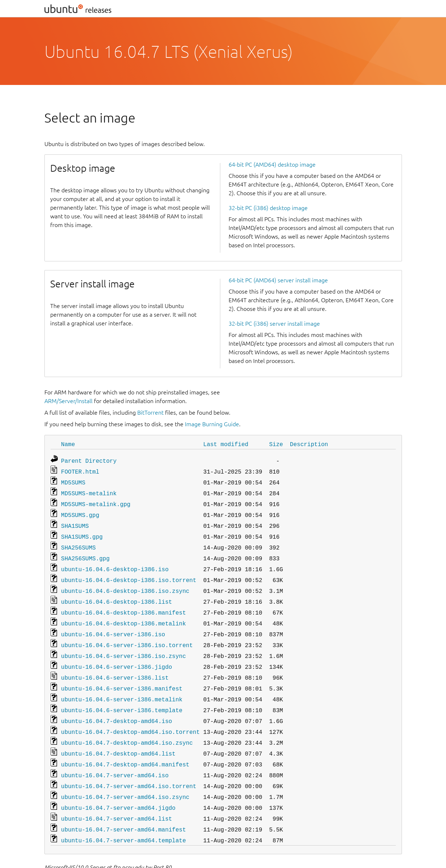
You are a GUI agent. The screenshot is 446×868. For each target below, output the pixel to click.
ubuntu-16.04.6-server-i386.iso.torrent (127, 632)
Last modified (226, 444)
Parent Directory (89, 460)
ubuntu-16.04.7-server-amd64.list (116, 794)
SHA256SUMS (78, 541)
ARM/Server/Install (68, 401)
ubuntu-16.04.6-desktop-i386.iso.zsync (125, 581)
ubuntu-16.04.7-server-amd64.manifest (124, 804)
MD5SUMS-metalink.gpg (96, 500)
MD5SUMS (73, 480)
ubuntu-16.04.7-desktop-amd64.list (118, 733)
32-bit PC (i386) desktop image (268, 208)
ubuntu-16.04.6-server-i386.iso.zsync (124, 642)
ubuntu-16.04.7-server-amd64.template (124, 814)
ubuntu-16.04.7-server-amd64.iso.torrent (129, 764)
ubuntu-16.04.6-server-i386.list (115, 662)
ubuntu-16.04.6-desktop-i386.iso (115, 561)
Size (276, 444)
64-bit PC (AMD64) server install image (278, 280)
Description (309, 444)
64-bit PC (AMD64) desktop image (272, 164)
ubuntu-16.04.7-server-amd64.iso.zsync (125, 774)
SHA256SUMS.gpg (85, 551)
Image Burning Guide (212, 424)
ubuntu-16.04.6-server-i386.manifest (122, 672)
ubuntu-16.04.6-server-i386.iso (113, 622)
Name (68, 444)
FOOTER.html (80, 470)
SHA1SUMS (75, 521)
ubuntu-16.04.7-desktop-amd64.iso (116, 703)
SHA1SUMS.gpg (82, 531)
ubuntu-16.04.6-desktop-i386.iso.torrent (129, 571)
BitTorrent (150, 412)
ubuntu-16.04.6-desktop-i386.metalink (124, 612)
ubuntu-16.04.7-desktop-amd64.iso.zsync (127, 723)
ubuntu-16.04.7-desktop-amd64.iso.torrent (130, 713)
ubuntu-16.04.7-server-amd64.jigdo (118, 784)
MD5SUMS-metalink (89, 490)
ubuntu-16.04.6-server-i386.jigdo (116, 652)
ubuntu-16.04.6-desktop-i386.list (116, 591)
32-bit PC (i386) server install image (274, 324)
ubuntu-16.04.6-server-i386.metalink (122, 683)
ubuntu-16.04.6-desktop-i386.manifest (124, 602)
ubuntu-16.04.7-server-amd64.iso (115, 753)
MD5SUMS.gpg (80, 510)
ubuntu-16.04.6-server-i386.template (122, 693)
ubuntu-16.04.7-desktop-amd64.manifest (125, 743)
